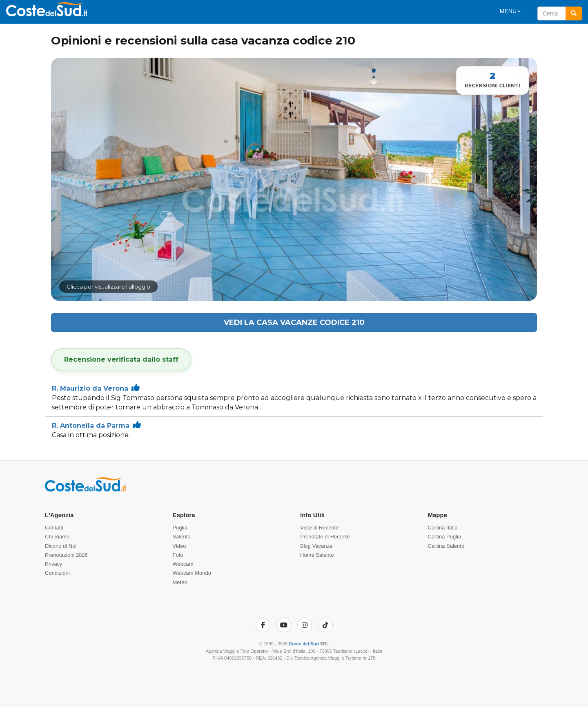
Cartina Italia (443, 528)
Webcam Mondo (192, 573)
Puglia (180, 528)
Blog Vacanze (316, 546)
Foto (178, 555)
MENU (510, 11)
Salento (182, 537)
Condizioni (57, 573)
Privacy (54, 564)
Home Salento (317, 555)
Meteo (180, 582)
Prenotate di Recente (325, 537)
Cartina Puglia (445, 537)
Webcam (183, 564)
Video (179, 546)
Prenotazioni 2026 (66, 555)
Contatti (54, 528)
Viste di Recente (319, 528)
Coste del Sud (304, 644)
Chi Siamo (57, 537)
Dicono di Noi (61, 546)
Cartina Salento (446, 546)
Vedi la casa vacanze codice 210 (294, 322)
